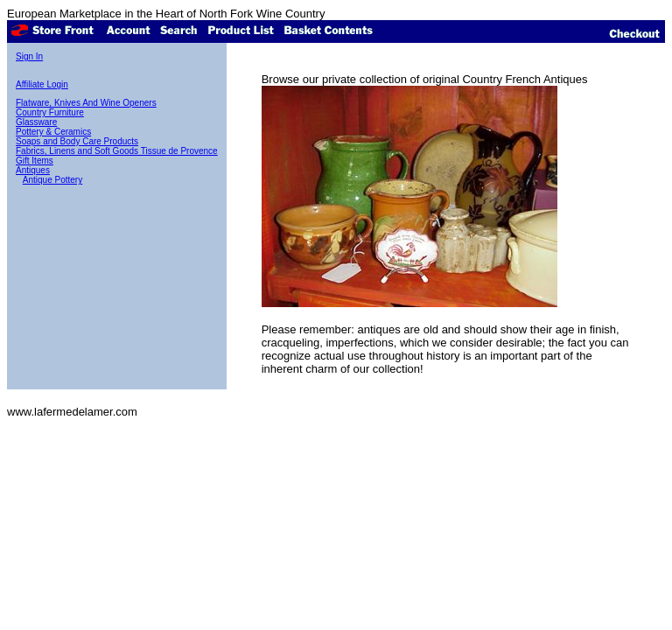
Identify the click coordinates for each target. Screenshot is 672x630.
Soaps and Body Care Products (77, 141)
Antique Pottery (52, 180)
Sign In (29, 56)
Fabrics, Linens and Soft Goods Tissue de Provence (117, 151)
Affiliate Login (42, 84)
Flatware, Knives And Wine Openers (86, 103)
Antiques (33, 170)
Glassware (36, 122)
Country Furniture (50, 112)
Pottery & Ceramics (53, 132)
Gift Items (35, 161)
